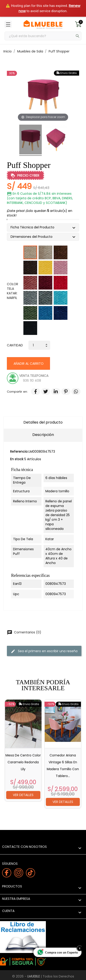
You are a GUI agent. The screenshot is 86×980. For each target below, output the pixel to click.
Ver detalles (23, 795)
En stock (17, 459)
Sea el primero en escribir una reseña (44, 651)
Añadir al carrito (29, 364)
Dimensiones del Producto (33, 237)
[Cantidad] (39, 345)
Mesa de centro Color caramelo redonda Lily (23, 762)
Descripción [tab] (43, 435)
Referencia (19, 452)
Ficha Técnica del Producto (34, 228)
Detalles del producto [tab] (43, 422)
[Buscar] (43, 36)
